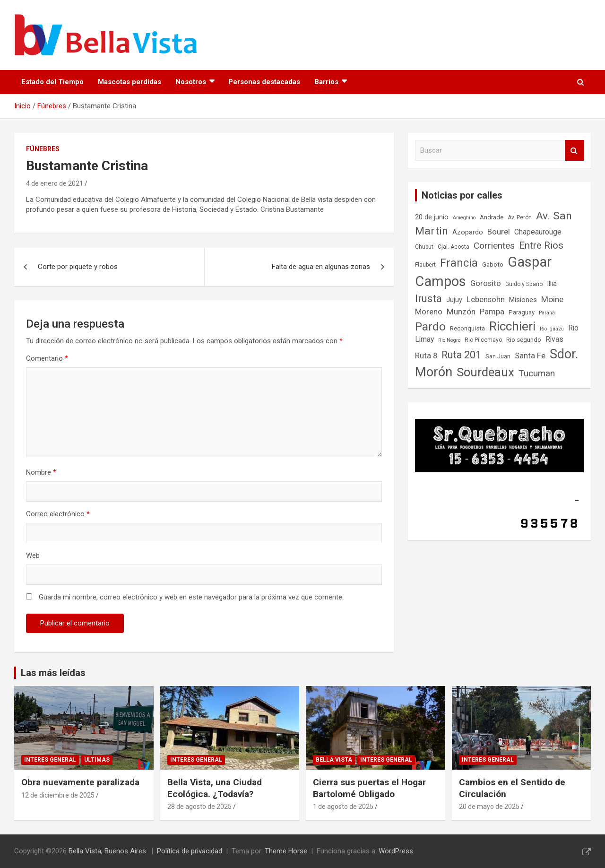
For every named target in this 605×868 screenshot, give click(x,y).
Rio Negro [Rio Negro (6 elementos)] (449, 340)
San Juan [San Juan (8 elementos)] (498, 356)
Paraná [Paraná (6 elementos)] (547, 313)
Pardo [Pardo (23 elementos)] (430, 326)
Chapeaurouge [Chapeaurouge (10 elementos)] (538, 232)
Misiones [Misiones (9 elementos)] (523, 300)
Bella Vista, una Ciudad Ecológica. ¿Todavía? (215, 788)
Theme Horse (286, 851)
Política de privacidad (190, 851)
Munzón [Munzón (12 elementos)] (461, 312)
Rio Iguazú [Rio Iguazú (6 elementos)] (552, 329)
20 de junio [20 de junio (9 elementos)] (432, 217)
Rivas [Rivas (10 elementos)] (554, 339)
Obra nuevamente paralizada (80, 782)
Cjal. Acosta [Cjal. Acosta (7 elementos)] (454, 247)
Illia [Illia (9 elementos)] (552, 284)
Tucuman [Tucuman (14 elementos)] (537, 373)
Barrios (326, 82)
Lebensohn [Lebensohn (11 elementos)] (486, 299)
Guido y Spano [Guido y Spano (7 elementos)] (524, 284)
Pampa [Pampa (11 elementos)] (492, 312)
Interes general (50, 760)
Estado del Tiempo (52, 82)
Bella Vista (334, 760)
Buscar (574, 151)
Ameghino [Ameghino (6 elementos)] (464, 218)
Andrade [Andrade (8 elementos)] (492, 217)
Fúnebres (43, 149)
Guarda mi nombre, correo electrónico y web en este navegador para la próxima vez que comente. (191, 597)
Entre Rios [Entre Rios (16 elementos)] (541, 245)
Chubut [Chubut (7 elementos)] (424, 247)
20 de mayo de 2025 (489, 807)
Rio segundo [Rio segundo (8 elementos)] (524, 340)
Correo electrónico (58, 514)
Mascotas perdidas (130, 82)
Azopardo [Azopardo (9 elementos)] (468, 232)
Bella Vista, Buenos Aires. (108, 851)
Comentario (47, 358)
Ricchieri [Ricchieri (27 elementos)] (512, 326)
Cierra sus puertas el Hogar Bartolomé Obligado (369, 788)
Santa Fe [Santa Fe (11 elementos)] (530, 356)
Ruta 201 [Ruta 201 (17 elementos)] (461, 355)
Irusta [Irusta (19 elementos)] (428, 298)
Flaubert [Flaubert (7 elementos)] (425, 265)
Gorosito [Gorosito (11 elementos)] (486, 283)
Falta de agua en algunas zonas (321, 267)
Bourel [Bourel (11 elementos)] (499, 232)
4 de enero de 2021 (55, 183)
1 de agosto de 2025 (343, 807)
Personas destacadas (264, 82)
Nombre (41, 472)
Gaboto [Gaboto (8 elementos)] (493, 265)
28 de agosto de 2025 (199, 807)
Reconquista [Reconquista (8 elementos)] (467, 328)
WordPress (396, 851)
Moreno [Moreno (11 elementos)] (429, 312)
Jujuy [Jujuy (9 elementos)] (454, 300)
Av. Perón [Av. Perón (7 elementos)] (520, 217)
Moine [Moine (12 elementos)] (552, 299)
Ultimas (97, 760)
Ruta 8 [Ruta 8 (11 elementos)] (426, 356)
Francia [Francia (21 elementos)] (459, 263)
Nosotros (191, 82)
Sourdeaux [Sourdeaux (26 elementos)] (485, 372)
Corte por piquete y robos (78, 267)
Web (33, 556)
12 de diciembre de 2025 (58, 795)
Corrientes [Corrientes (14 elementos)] (494, 246)
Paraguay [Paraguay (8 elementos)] (522, 312)
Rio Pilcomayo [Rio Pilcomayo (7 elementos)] (483, 340)
